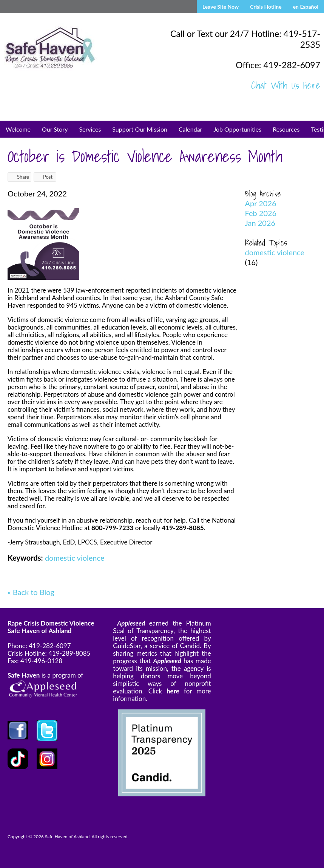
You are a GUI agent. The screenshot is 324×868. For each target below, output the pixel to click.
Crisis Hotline (266, 7)
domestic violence (75, 558)
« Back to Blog (31, 592)
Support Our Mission (140, 129)
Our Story (55, 129)
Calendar (191, 129)
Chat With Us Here (286, 85)
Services (90, 129)
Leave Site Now (221, 7)
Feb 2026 (261, 213)
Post (44, 177)
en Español (306, 7)
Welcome (18, 129)
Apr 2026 (261, 203)
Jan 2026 (260, 223)
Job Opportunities (237, 129)
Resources (286, 129)
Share (19, 177)
